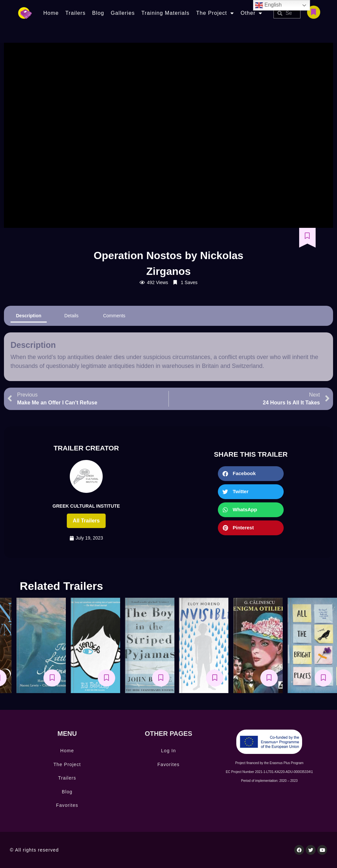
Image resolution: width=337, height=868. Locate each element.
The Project (215, 13)
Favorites (67, 805)
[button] (251, 474)
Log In (168, 751)
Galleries (123, 13)
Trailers (75, 13)
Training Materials (166, 13)
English (268, 5)
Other (252, 13)
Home (51, 13)
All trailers (86, 521)
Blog (98, 13)
